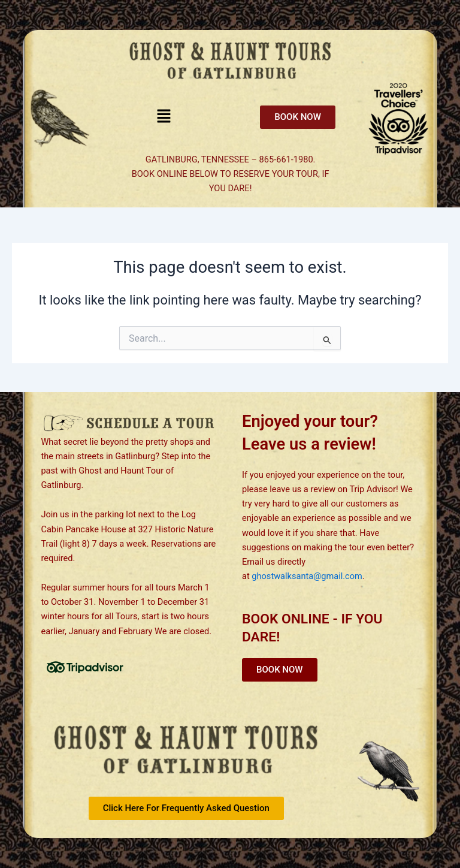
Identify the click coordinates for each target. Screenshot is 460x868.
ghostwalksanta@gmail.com (307, 576)
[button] (164, 117)
